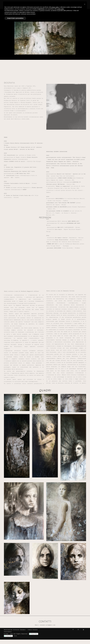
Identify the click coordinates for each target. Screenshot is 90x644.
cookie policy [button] (61, 630)
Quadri (75, 2)
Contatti (83, 2)
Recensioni (66, 2)
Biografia (56, 2)
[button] (85, 625)
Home (40, 2)
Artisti (47, 2)
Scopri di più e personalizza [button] (15, 639)
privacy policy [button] (55, 628)
